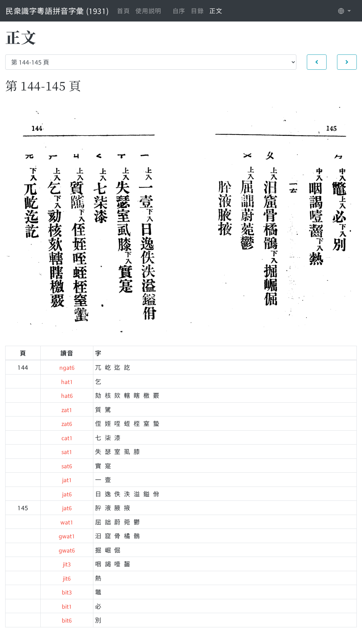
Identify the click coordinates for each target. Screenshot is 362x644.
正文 (216, 11)
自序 (179, 11)
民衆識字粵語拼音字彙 (57, 10)
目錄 (197, 11)
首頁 (123, 11)
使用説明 (148, 11)
